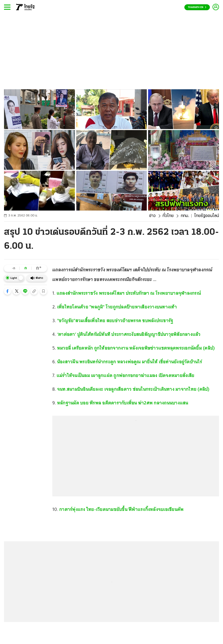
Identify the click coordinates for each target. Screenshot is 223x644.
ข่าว (152, 216)
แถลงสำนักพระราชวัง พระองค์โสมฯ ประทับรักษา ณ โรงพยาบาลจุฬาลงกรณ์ (129, 293)
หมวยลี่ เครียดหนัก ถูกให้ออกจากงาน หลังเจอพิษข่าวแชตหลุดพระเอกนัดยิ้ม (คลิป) (136, 348)
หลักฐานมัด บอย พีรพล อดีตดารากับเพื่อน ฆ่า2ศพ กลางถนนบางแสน (123, 403)
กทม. (185, 216)
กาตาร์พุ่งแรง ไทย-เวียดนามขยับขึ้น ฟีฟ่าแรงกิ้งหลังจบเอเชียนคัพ (121, 509)
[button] (8, 291)
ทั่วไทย (168, 216)
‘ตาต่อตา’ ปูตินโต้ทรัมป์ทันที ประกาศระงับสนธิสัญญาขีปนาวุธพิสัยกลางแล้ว (129, 334)
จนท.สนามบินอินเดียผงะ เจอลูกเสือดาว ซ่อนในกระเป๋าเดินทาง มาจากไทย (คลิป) (133, 389)
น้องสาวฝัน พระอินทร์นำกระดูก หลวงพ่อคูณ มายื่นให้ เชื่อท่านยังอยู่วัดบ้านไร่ (130, 362)
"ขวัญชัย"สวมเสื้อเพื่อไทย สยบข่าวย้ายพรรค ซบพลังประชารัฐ (116, 321)
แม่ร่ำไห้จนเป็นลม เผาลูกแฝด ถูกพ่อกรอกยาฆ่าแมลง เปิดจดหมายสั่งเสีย (125, 375)
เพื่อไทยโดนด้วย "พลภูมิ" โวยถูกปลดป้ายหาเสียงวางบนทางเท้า (117, 307)
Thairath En (197, 7)
